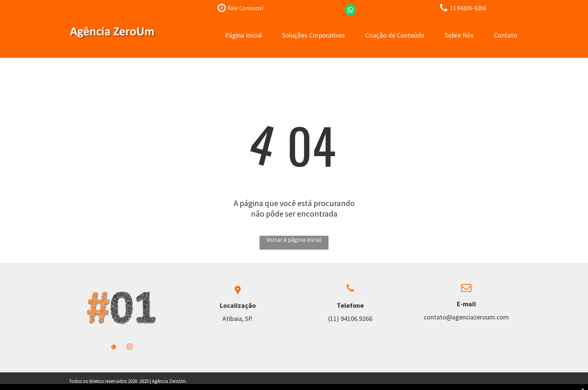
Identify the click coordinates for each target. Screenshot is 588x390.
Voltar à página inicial (294, 239)
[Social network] (114, 348)
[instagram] (130, 348)
